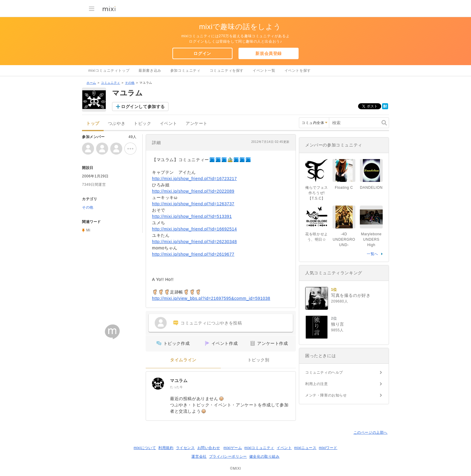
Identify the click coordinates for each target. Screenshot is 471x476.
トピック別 (258, 360)
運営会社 (199, 456)
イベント (169, 124)
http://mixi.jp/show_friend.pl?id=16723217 (194, 179)
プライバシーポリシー (228, 456)
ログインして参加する (143, 107)
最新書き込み (150, 71)
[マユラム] (158, 384)
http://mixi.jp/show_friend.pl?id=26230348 (194, 242)
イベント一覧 (264, 71)
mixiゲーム (233, 448)
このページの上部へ (371, 432)
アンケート (197, 124)
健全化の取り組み (264, 456)
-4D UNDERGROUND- (344, 240)
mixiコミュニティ (259, 448)
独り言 (338, 324)
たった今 (176, 387)
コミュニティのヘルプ (324, 372)
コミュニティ (111, 83)
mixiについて (145, 448)
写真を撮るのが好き (351, 295)
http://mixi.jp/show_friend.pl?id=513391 (192, 216)
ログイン (202, 53)
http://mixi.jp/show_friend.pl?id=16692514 (194, 229)
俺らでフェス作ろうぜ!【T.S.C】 (317, 193)
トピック (142, 124)
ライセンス (185, 448)
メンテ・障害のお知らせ (326, 395)
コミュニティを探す (227, 71)
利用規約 (166, 448)
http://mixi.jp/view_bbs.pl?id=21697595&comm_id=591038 (211, 298)
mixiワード (328, 448)
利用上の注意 (317, 384)
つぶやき (117, 124)
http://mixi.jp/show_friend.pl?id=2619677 (193, 254)
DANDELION (371, 188)
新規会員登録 (269, 53)
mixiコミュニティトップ (109, 71)
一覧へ (372, 254)
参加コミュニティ (185, 71)
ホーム (91, 83)
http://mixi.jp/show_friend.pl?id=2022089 (193, 191)
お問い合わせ (209, 448)
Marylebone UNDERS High (371, 240)
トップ (93, 124)
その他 (130, 83)
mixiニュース (305, 448)
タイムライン (183, 360)
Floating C (344, 188)
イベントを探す (298, 71)
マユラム (179, 381)
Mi (88, 230)
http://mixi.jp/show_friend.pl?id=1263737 (193, 204)
